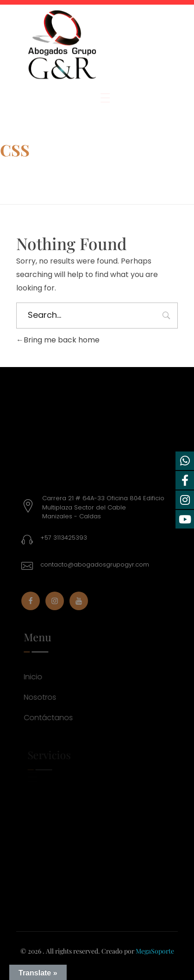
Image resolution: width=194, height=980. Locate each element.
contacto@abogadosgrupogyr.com (99, 564)
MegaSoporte (155, 951)
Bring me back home (58, 340)
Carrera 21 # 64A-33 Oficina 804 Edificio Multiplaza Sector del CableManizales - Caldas (107, 507)
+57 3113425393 (68, 538)
